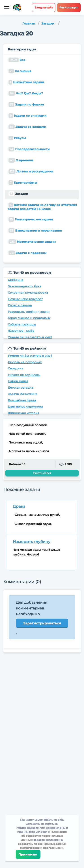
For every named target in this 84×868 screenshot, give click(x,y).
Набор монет (18, 381)
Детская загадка (20, 387)
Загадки (48, 23)
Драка (19, 506)
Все (17, 60)
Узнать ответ (42, 473)
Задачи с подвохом (28, 253)
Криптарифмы (23, 183)
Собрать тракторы (22, 324)
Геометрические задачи (31, 219)
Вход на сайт (44, 7)
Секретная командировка (28, 292)
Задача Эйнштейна (23, 394)
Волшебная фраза (22, 400)
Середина (16, 280)
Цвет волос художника (25, 406)
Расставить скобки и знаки (29, 312)
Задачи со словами (27, 127)
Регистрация (69, 7)
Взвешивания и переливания (35, 231)
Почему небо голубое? (25, 299)
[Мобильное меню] (7, 8)
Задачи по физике (26, 105)
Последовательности (29, 149)
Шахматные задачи (26, 82)
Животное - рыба (21, 331)
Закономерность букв (25, 286)
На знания (20, 71)
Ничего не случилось (24, 375)
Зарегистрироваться (42, 623)
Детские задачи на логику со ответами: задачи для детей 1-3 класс (42, 207)
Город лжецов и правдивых (29, 318)
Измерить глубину (32, 542)
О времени (21, 160)
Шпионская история (24, 413)
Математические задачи (32, 242)
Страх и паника (20, 305)
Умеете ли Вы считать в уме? (30, 337)
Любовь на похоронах (25, 362)
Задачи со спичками (27, 116)
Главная (29, 23)
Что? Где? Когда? (26, 93)
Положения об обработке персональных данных (44, 836)
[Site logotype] (17, 8)
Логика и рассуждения (31, 171)
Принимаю (28, 854)
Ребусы (17, 138)
